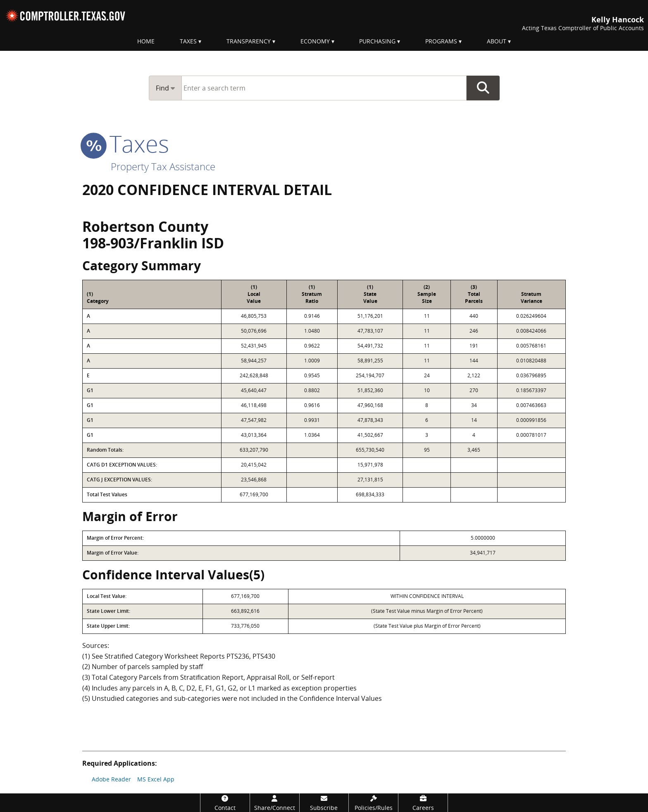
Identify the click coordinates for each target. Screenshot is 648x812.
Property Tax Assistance (163, 166)
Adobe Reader (111, 779)
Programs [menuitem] (441, 41)
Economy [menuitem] (315, 41)
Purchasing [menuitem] (377, 41)
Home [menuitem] (146, 41)
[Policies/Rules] (373, 803)
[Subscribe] (324, 803)
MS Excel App (156, 779)
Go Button (483, 88)
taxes (126, 143)
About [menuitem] (497, 41)
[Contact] (225, 803)
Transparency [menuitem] (249, 41)
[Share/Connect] (275, 803)
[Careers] (423, 803)
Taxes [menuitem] (188, 41)
